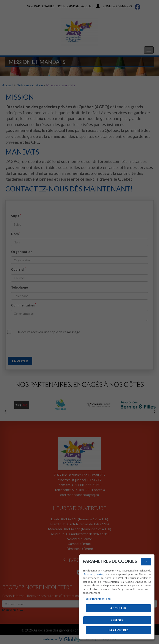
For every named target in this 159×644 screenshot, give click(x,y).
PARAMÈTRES (119, 630)
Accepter (118, 608)
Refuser (117, 620)
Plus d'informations (97, 599)
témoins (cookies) (94, 574)
